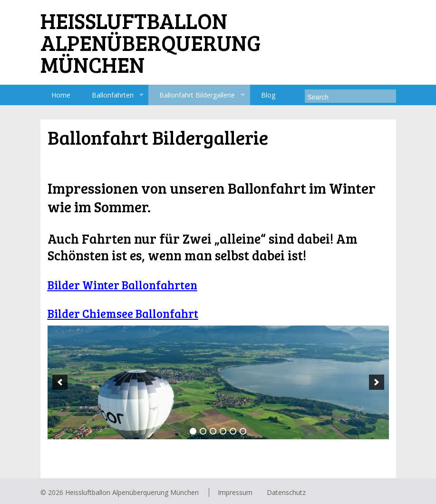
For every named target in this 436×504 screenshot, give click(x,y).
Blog (268, 95)
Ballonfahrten (112, 95)
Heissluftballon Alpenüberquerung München (132, 492)
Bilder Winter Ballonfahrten (122, 285)
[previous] (60, 382)
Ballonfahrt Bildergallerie (197, 95)
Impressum (235, 492)
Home (61, 95)
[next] (377, 382)
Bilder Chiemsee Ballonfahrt (123, 313)
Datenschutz (286, 492)
